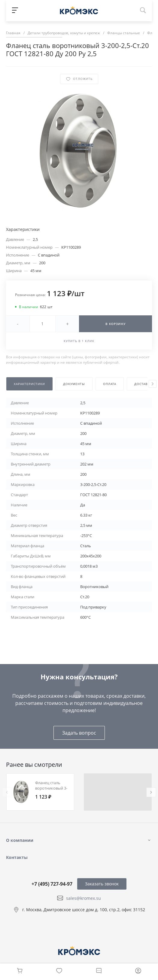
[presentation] (153, 384)
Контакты (17, 857)
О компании (20, 840)
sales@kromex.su (84, 898)
